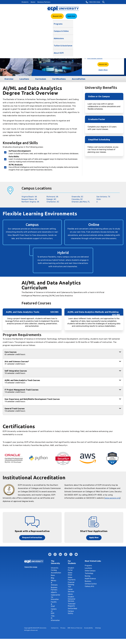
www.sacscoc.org (112, 498)
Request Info (57, 16)
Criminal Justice (91, 584)
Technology (89, 573)
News (53, 575)
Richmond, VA (52, 197)
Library (70, 594)
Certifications (59, 79)
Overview (9, 79)
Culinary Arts (89, 586)
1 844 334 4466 (93, 2)
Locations (24, 79)
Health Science (90, 579)
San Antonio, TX (103, 197)
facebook (50, 554)
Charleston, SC (53, 202)
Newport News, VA (29, 199)
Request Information (32, 538)
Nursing (88, 576)
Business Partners (44, 2)
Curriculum (41, 79)
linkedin (60, 554)
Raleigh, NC (51, 199)
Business (88, 581)
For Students (70, 562)
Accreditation (79, 79)
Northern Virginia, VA (30, 202)
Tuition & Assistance (77, 25)
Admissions (61, 25)
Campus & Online (46, 25)
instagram (55, 554)
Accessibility (88, 628)
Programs (33, 25)
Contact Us (55, 628)
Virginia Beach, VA (29, 197)
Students (25, 2)
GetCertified (72, 609)
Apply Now (71, 16)
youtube (76, 554)
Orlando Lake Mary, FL (81, 202)
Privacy (63, 628)
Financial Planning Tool (71, 585)
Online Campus (90, 571)
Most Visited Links (93, 561)
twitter (71, 554)
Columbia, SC (77, 199)
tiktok (66, 554)
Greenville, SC (77, 197)
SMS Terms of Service (75, 628)
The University (53, 562)
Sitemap (98, 628)
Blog (53, 578)
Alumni (33, 2)
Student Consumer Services (72, 599)
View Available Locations (95, 58)
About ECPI (93, 25)
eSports (54, 592)
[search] (103, 2)
